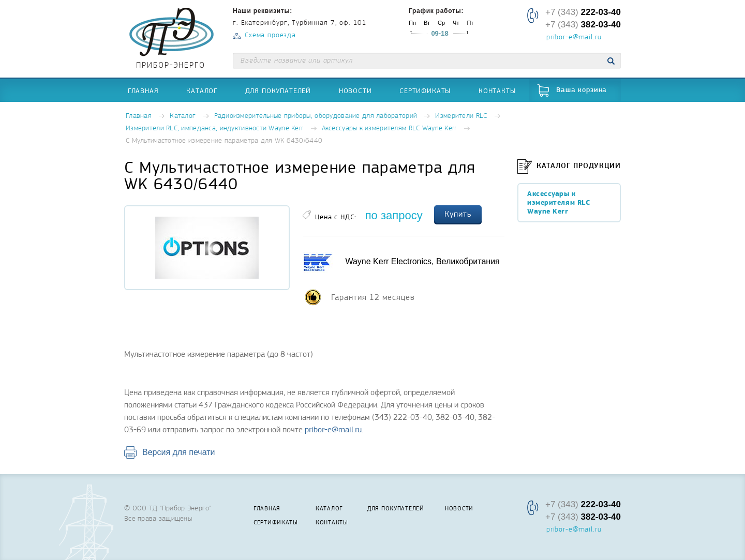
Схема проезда (270, 35)
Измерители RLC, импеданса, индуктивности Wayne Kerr (214, 128)
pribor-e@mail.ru (574, 38)
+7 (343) (583, 12)
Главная (143, 90)
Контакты (497, 90)
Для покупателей (278, 90)
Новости (355, 90)
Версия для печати (178, 452)
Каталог (202, 90)
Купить (458, 214)
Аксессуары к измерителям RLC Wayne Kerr (389, 128)
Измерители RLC (461, 116)
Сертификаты (425, 90)
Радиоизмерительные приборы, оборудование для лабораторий (316, 116)
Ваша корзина (582, 90)
